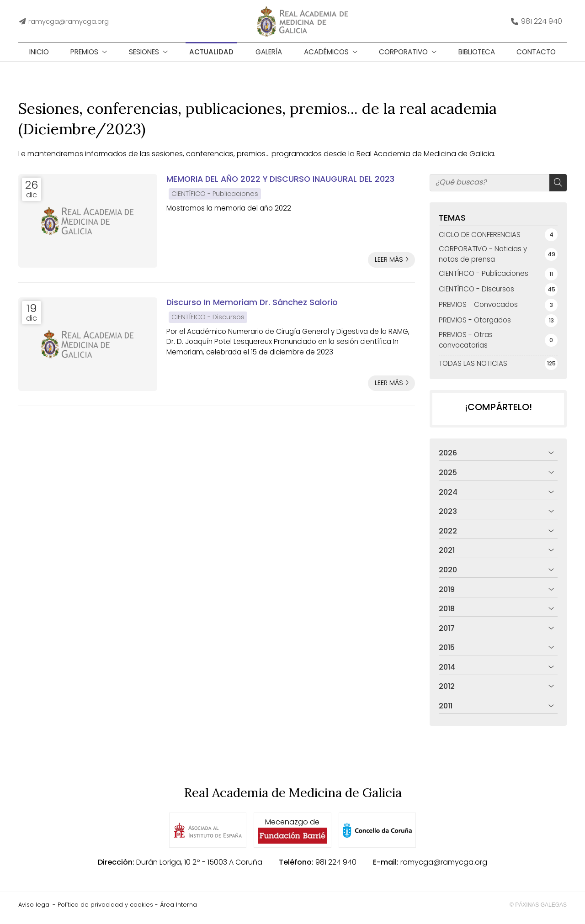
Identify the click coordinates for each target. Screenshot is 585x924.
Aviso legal (35, 911)
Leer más (389, 266)
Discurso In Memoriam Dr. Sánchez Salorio (252, 309)
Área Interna (178, 911)
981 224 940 (336, 869)
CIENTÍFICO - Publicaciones (215, 200)
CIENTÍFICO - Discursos (208, 323)
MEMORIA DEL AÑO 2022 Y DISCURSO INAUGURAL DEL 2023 (280, 185)
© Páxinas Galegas (538, 911)
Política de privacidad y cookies (105, 911)
